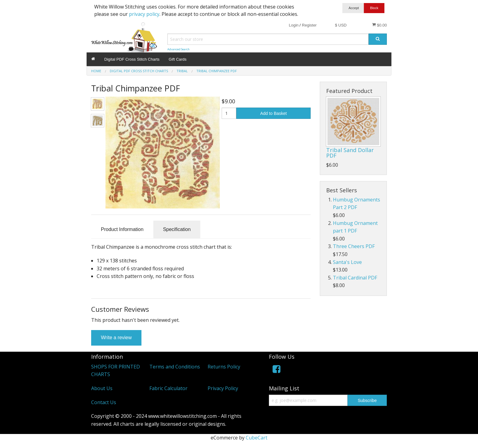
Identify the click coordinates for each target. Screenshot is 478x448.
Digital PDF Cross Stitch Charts (132, 59)
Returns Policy (224, 367)
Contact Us (104, 402)
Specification (177, 229)
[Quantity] (229, 113)
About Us (102, 388)
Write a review (116, 338)
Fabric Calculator (168, 388)
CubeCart (257, 438)
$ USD (341, 25)
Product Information (122, 229)
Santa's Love (347, 262)
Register (309, 25)
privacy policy (144, 14)
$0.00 (379, 25)
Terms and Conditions (175, 367)
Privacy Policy (223, 388)
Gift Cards (178, 59)
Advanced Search (178, 49)
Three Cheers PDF (354, 246)
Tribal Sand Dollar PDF (350, 153)
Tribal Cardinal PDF (355, 278)
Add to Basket (274, 113)
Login (294, 25)
